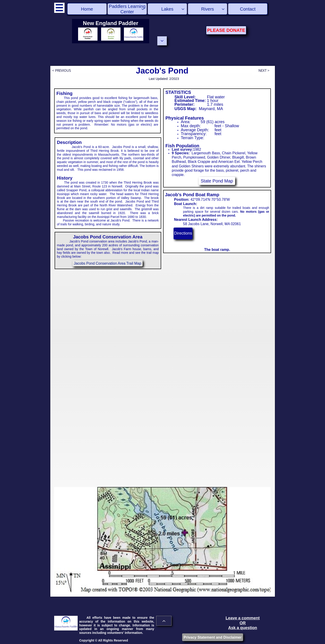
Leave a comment (243, 618)
